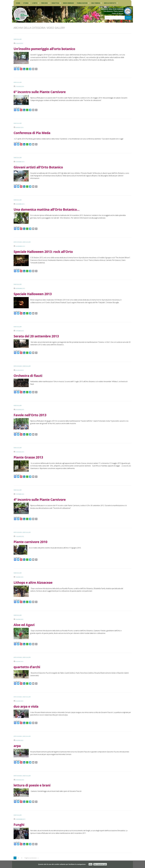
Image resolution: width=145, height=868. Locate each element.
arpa (17, 746)
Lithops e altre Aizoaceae (33, 582)
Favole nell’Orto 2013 (30, 415)
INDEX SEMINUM (68, 3)
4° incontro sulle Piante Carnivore (40, 500)
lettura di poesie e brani (32, 785)
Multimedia (96, 3)
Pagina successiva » (31, 858)
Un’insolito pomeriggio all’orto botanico (44, 49)
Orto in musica (18, 242)
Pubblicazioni (82, 3)
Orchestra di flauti (28, 376)
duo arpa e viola (26, 706)
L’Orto (35, 3)
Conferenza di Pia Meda (32, 133)
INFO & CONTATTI (110, 3)
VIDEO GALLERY (18, 39)
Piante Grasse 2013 (28, 457)
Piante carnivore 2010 (30, 542)
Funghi (19, 825)
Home (18, 3)
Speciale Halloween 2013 (33, 294)
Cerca (128, 18)
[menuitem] (18, 3)
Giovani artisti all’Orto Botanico (38, 167)
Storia (26, 3)
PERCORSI (44, 3)
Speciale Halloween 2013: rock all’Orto (43, 252)
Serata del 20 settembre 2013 (36, 336)
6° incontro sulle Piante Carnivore (40, 92)
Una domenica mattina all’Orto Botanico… (47, 209)
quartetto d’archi (27, 667)
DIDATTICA (55, 3)
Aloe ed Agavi (24, 625)
